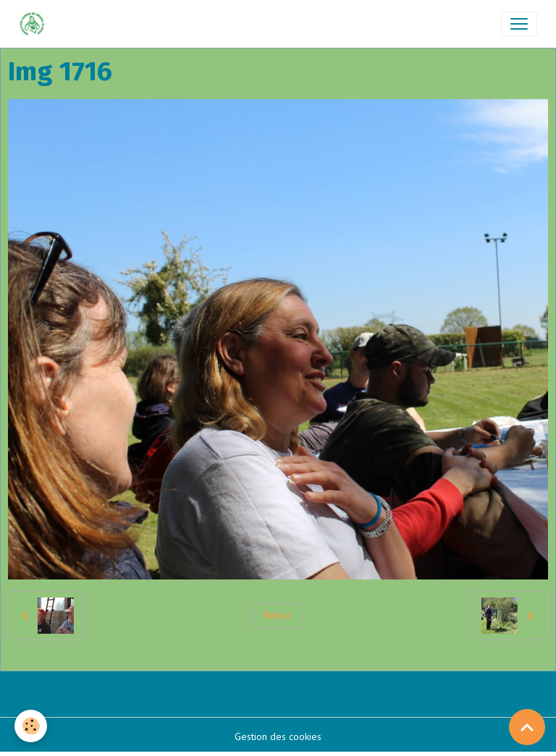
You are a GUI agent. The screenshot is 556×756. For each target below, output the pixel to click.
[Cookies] (31, 726)
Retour (278, 615)
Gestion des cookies (278, 736)
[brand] (35, 24)
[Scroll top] (527, 727)
